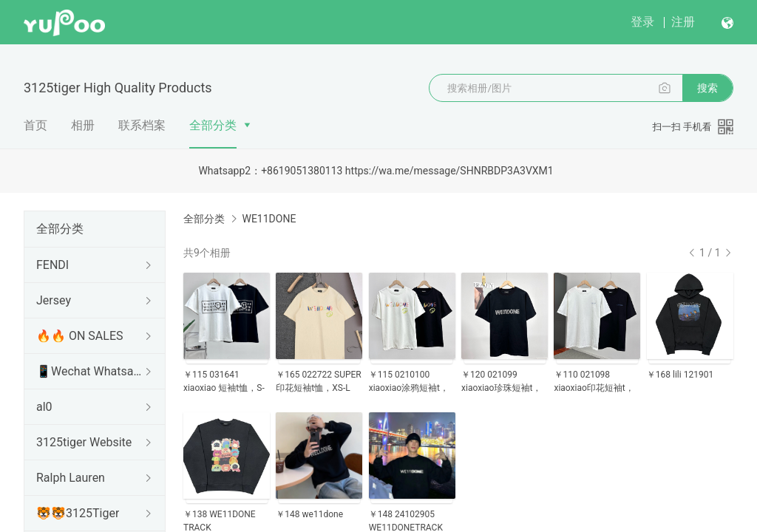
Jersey (54, 300)
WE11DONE (269, 219)
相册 (83, 125)
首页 (35, 125)
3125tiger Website (84, 442)
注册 (683, 22)
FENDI (52, 265)
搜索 (707, 88)
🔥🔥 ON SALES (80, 336)
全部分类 (213, 125)
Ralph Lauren (71, 478)
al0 (44, 407)
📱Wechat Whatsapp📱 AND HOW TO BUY (92, 371)
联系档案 (142, 125)
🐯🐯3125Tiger (78, 513)
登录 (642, 22)
